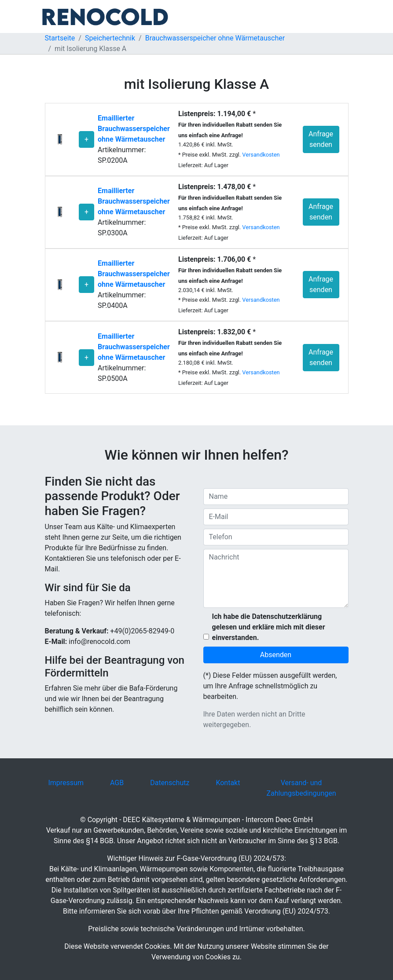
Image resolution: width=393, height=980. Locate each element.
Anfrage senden (321, 139)
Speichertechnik (110, 38)
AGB (117, 783)
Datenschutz (170, 783)
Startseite (60, 38)
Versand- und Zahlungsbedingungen (301, 788)
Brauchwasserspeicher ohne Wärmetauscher (215, 38)
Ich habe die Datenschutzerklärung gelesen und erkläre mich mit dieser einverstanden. (269, 627)
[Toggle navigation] (343, 17)
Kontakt (228, 783)
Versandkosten (261, 155)
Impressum (66, 783)
